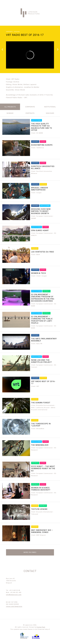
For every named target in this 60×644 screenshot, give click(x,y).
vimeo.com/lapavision (14, 606)
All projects (10, 107)
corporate (30, 107)
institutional (50, 107)
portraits (30, 113)
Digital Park (41, 627)
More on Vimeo (30, 552)
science (10, 113)
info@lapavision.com (14, 595)
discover (50, 113)
